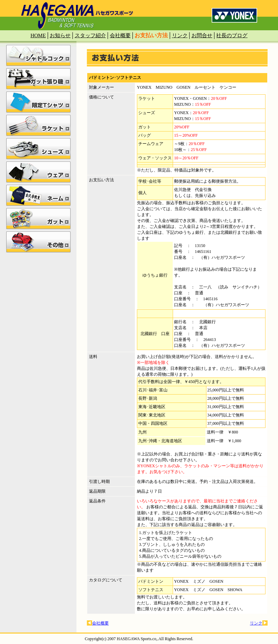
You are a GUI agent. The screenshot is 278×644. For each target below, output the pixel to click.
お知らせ (60, 35)
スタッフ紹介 (90, 35)
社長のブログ (232, 35)
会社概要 (120, 35)
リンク (180, 35)
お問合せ (202, 35)
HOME (38, 35)
